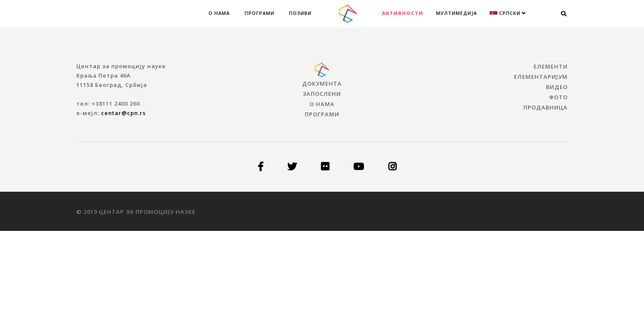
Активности (403, 13)
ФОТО (558, 97)
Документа (322, 83)
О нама (219, 13)
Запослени (322, 94)
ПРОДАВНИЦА (546, 107)
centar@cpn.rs (123, 113)
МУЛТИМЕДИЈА (456, 13)
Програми (260, 13)
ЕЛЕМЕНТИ (551, 66)
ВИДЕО (557, 87)
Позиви (300, 13)
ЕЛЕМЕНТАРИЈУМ (541, 77)
